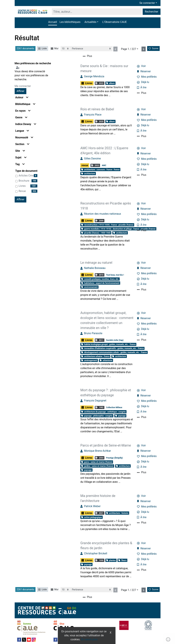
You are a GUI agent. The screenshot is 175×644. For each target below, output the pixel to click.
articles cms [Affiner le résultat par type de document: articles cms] (26, 176)
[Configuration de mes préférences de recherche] (18, 67)
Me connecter (23, 86)
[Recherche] (97, 12)
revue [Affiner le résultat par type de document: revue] (22, 191)
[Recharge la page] (65, 49)
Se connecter (147, 3)
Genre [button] (21, 117)
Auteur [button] (22, 97)
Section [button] (22, 144)
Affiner (21, 91)
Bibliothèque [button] (25, 104)
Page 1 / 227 (129, 49)
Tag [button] (20, 164)
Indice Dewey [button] (26, 124)
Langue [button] (22, 131)
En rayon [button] (23, 111)
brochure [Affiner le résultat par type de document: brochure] (24, 181)
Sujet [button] (21, 157)
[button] (91, 22)
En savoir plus (89, 639)
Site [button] (20, 151)
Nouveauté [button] (24, 137)
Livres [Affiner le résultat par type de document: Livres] (22, 186)
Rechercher (151, 12)
